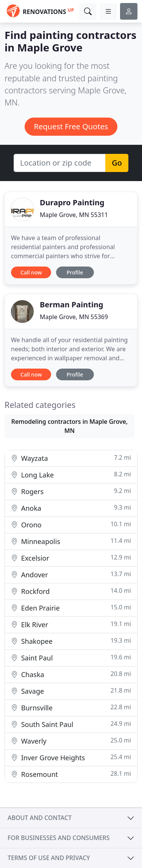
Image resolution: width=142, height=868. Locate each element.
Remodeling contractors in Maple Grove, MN (69, 426)
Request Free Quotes (71, 126)
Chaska (71, 674)
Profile (75, 272)
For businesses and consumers (59, 838)
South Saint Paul (71, 724)
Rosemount (71, 774)
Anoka (71, 508)
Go (117, 163)
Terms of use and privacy (49, 858)
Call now (31, 272)
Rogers (71, 491)
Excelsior (71, 558)
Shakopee (71, 641)
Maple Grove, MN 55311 (74, 215)
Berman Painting (72, 305)
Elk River (71, 624)
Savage (71, 691)
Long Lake (71, 475)
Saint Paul (71, 658)
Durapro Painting (72, 202)
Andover (71, 574)
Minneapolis (71, 541)
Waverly (71, 741)
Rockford (71, 591)
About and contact (40, 818)
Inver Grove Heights (71, 757)
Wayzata (71, 458)
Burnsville (71, 708)
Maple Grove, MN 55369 (74, 317)
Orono (71, 525)
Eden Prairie (71, 608)
